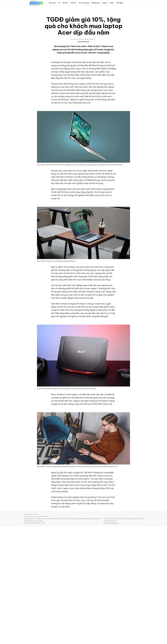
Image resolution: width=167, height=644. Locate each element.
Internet (73, 3)
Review (65, 3)
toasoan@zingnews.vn (114, 523)
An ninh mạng (84, 3)
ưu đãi (60, 473)
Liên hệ (105, 523)
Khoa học (52, 3)
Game (112, 3)
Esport (105, 3)
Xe (59, 3)
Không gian (96, 3)
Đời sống (120, 3)
